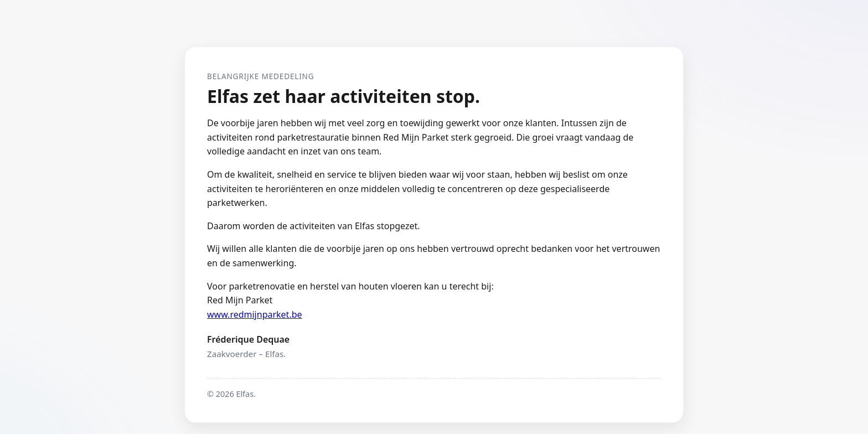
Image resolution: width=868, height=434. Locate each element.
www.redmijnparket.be (255, 314)
